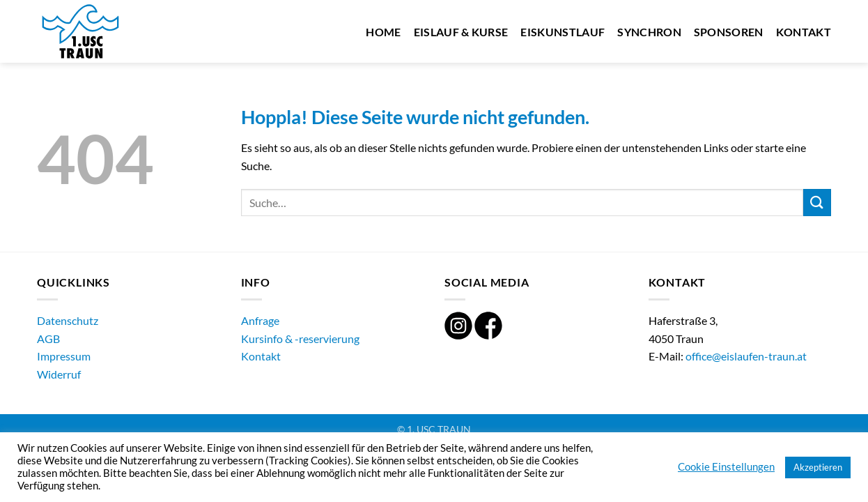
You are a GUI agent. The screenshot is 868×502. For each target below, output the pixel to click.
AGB (48, 339)
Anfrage (260, 320)
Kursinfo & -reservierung (300, 339)
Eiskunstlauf (563, 32)
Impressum (64, 356)
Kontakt (804, 32)
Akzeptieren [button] (818, 467)
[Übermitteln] (817, 203)
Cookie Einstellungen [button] (726, 467)
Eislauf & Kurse (461, 32)
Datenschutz (68, 320)
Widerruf (59, 374)
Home (383, 32)
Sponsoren (729, 32)
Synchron (649, 32)
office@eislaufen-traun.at (746, 356)
